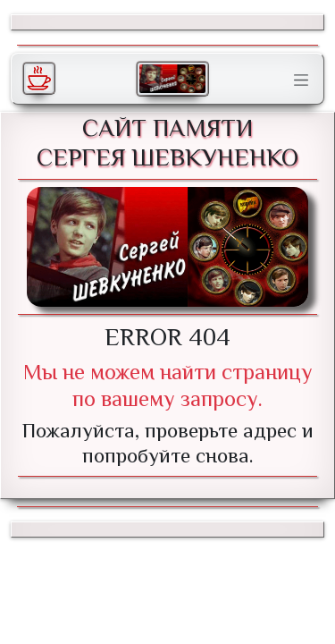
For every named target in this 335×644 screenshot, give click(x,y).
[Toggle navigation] (301, 80)
